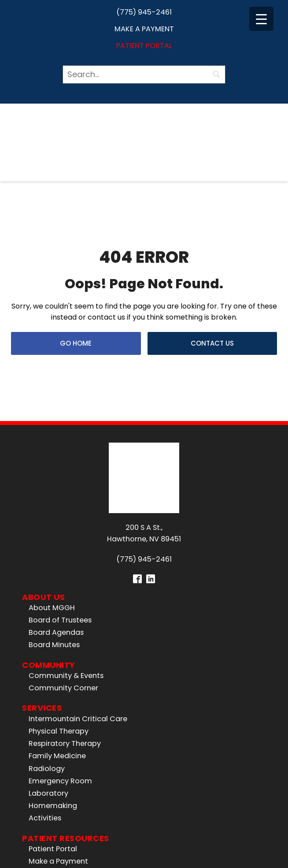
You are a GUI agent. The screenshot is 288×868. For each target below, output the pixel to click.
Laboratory (48, 661)
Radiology (47, 636)
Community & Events (66, 543)
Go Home (76, 277)
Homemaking (53, 673)
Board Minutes (54, 513)
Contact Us (212, 277)
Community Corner (63, 556)
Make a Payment (144, 29)
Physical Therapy (59, 599)
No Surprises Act (57, 766)
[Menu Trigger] (261, 19)
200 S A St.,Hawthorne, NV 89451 (144, 401)
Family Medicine (57, 624)
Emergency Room (60, 649)
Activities (45, 686)
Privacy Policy (243, 845)
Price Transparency (63, 754)
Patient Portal (144, 46)
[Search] (144, 75)
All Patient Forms (58, 742)
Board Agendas (56, 501)
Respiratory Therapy (65, 612)
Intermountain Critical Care (78, 587)
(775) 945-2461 (144, 12)
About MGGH (52, 475)
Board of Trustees (60, 488)
